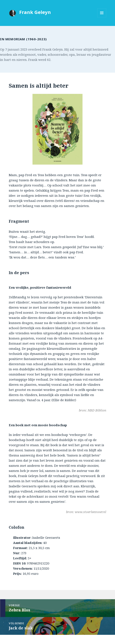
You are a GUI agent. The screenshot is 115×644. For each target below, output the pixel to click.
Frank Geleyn (35, 12)
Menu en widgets (102, 17)
